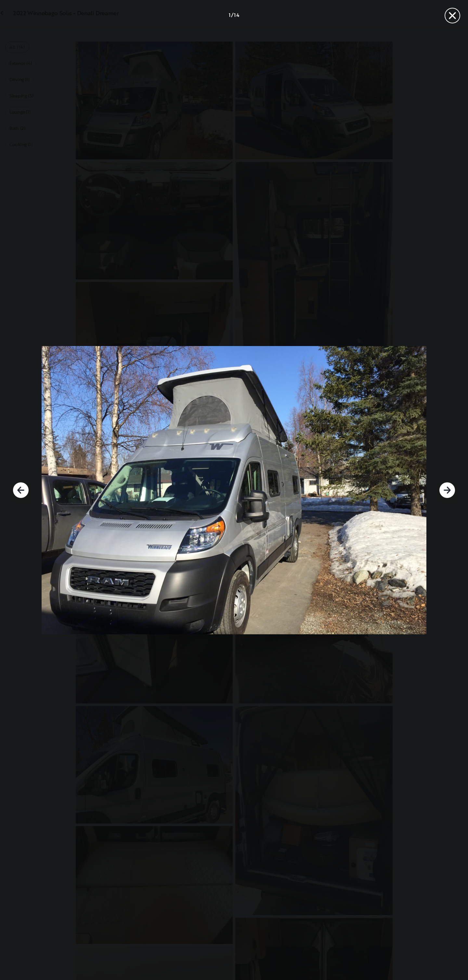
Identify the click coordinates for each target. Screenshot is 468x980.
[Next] (447, 490)
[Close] (452, 16)
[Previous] (21, 490)
